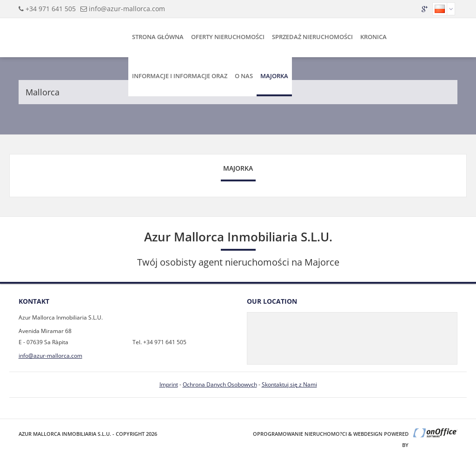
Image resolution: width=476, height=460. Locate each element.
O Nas (244, 76)
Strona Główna (158, 37)
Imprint (169, 384)
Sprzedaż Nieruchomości (312, 37)
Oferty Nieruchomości (228, 37)
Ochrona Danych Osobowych (220, 384)
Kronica (374, 37)
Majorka (274, 76)
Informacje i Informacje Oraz (180, 76)
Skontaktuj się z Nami (289, 384)
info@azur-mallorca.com (127, 9)
